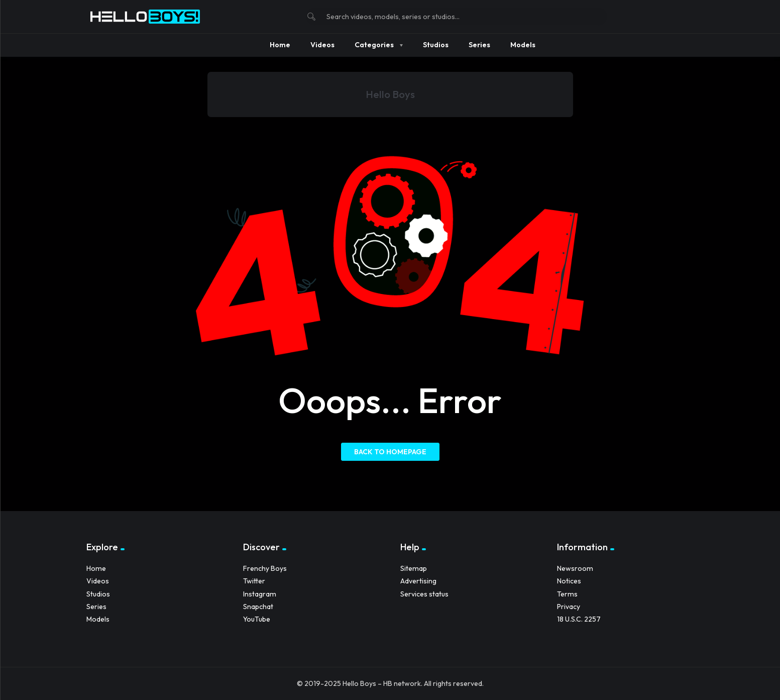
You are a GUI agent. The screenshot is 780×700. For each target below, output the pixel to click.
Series (96, 607)
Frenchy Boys (265, 568)
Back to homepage (390, 452)
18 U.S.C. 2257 (579, 619)
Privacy (569, 607)
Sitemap (414, 568)
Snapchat (258, 607)
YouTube (257, 619)
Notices (569, 581)
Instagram (260, 594)
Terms (567, 594)
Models (98, 619)
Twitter (254, 581)
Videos (98, 581)
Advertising (418, 581)
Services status (424, 594)
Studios (98, 594)
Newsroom (575, 568)
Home (96, 568)
